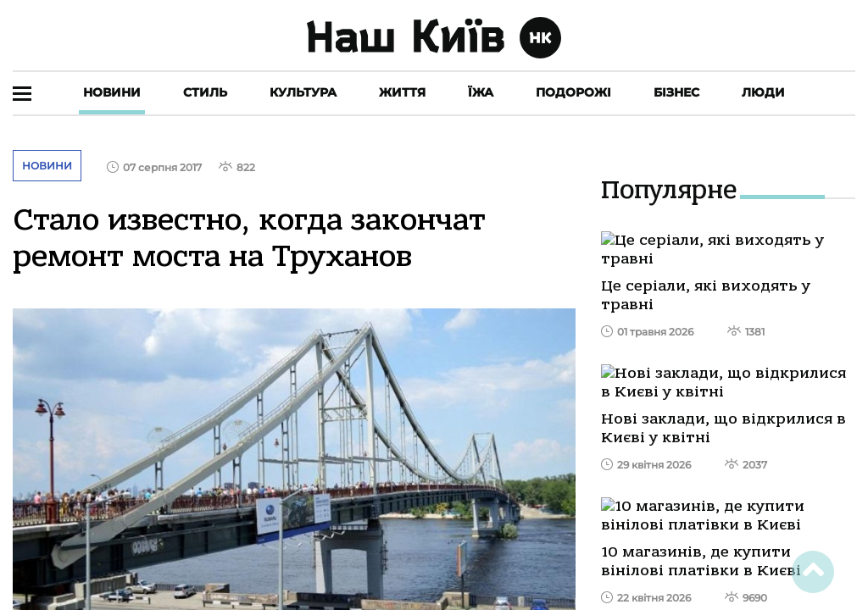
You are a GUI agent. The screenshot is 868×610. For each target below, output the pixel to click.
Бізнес (676, 92)
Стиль (205, 92)
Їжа (481, 92)
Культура (303, 92)
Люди (763, 92)
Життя (402, 92)
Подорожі (573, 92)
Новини (112, 92)
